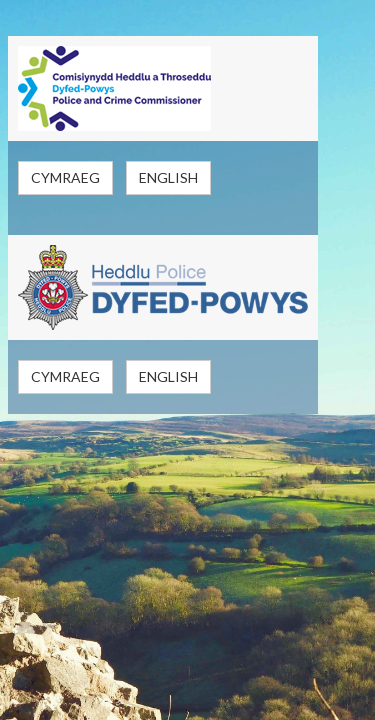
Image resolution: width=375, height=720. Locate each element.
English (168, 177)
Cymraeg (65, 177)
